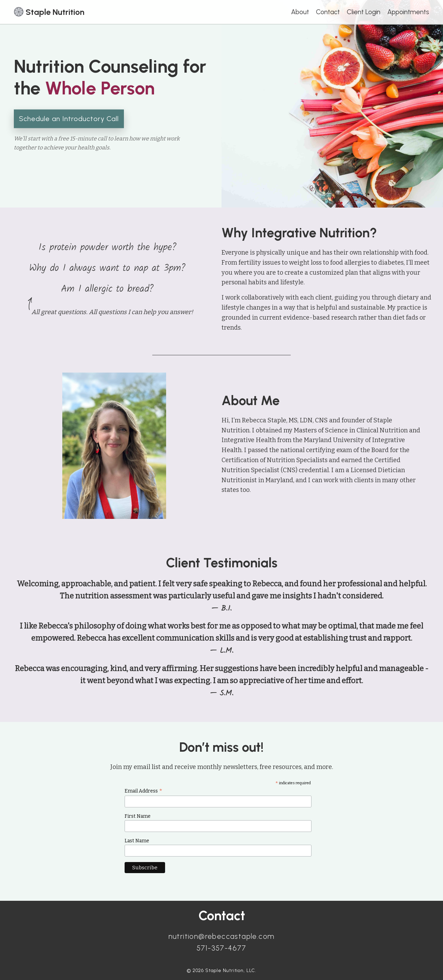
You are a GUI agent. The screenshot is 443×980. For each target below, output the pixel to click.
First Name (138, 816)
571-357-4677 (221, 948)
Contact (328, 12)
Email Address (143, 791)
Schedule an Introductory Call (69, 119)
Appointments (408, 12)
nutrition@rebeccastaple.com (222, 936)
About (300, 12)
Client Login (364, 12)
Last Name (137, 841)
